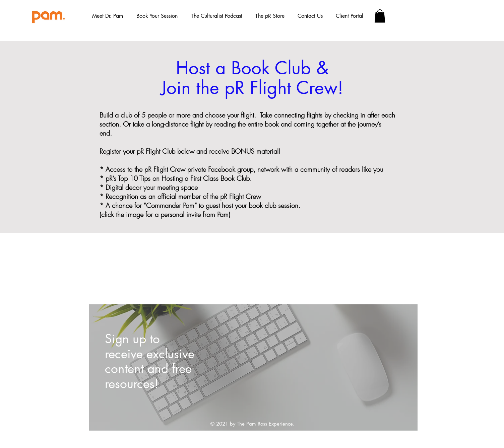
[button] (157, 16)
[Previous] (105, 367)
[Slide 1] (253, 416)
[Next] (401, 367)
